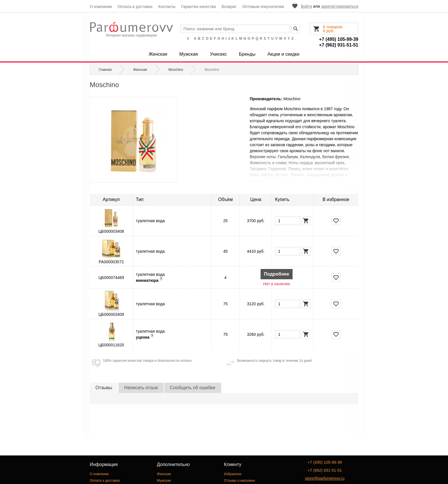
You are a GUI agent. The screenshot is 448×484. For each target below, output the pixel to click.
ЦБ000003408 (111, 231)
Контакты (167, 7)
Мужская (188, 54)
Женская (158, 54)
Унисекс (218, 54)
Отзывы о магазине (239, 481)
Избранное (233, 474)
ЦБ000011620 (111, 345)
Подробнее (277, 274)
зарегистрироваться (340, 6)
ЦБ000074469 (111, 278)
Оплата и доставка (135, 7)
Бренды (247, 54)
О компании (101, 7)
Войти (306, 6)
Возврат (229, 7)
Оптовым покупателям (263, 7)
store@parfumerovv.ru (325, 478)
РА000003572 (111, 262)
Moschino (292, 99)
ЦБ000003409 (111, 314)
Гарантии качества (198, 7)
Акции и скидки (283, 54)
